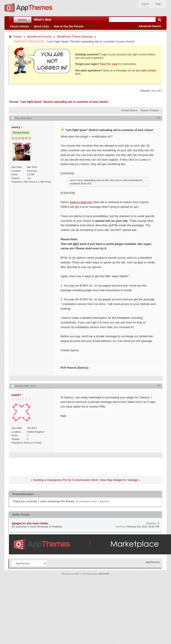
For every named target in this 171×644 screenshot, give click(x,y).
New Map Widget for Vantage (119, 480)
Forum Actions (20, 26)
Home (23, 20)
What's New (43, 20)
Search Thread (149, 110)
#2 (159, 386)
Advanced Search (150, 26)
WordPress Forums (39, 37)
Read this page (109, 64)
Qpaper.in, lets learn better (30, 523)
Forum (18, 37)
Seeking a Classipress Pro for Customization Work (66, 480)
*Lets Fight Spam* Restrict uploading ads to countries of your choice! (64, 102)
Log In (145, 4)
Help (158, 4)
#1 (159, 118)
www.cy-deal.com (81, 202)
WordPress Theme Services (75, 37)
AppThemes (153, 562)
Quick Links (41, 26)
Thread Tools (128, 110)
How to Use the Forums (69, 26)
